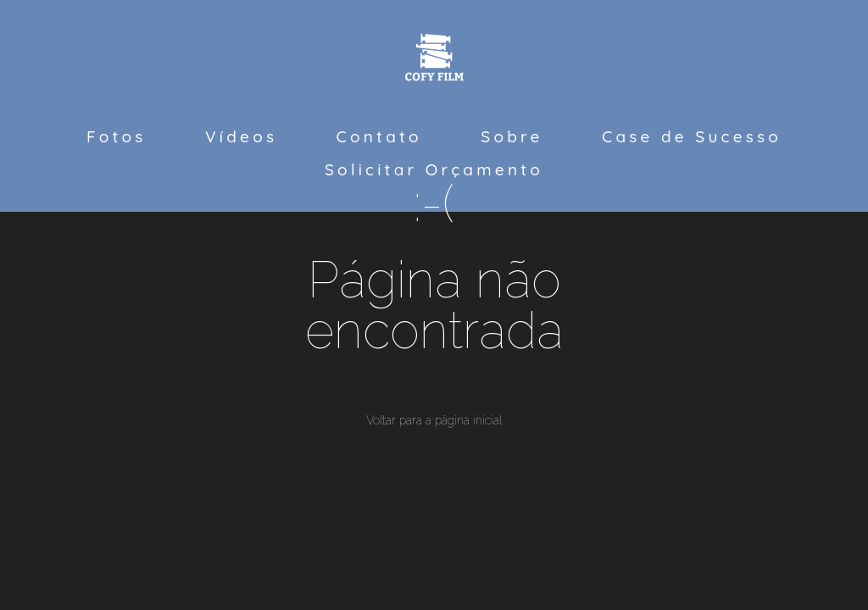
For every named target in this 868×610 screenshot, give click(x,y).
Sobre (512, 136)
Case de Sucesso (692, 136)
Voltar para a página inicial (434, 420)
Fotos (116, 136)
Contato (379, 136)
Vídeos (241, 136)
